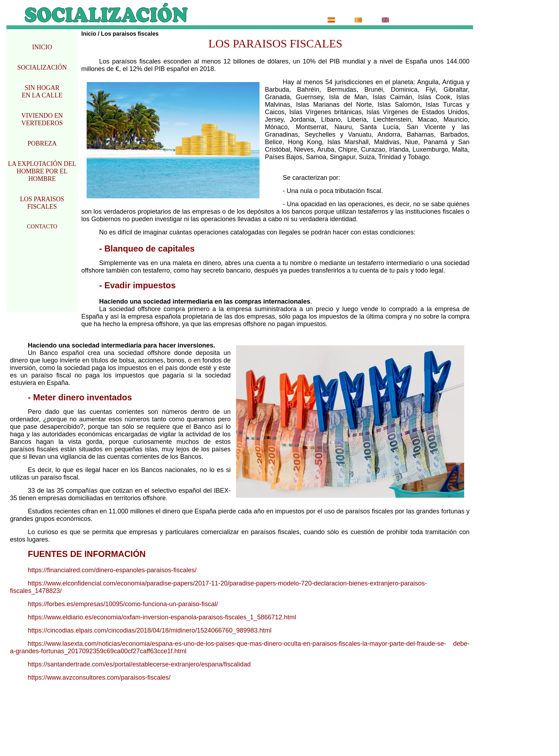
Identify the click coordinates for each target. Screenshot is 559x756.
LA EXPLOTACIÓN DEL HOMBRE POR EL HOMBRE (42, 171)
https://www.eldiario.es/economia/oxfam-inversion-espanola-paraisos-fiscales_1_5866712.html (162, 617)
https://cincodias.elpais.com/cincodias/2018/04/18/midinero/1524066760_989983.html (150, 630)
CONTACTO (42, 226)
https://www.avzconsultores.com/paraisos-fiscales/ (99, 678)
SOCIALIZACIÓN (42, 67)
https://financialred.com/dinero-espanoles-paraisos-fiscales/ (112, 570)
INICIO (42, 47)
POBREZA (42, 143)
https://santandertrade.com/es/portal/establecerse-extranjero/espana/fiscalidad (139, 664)
